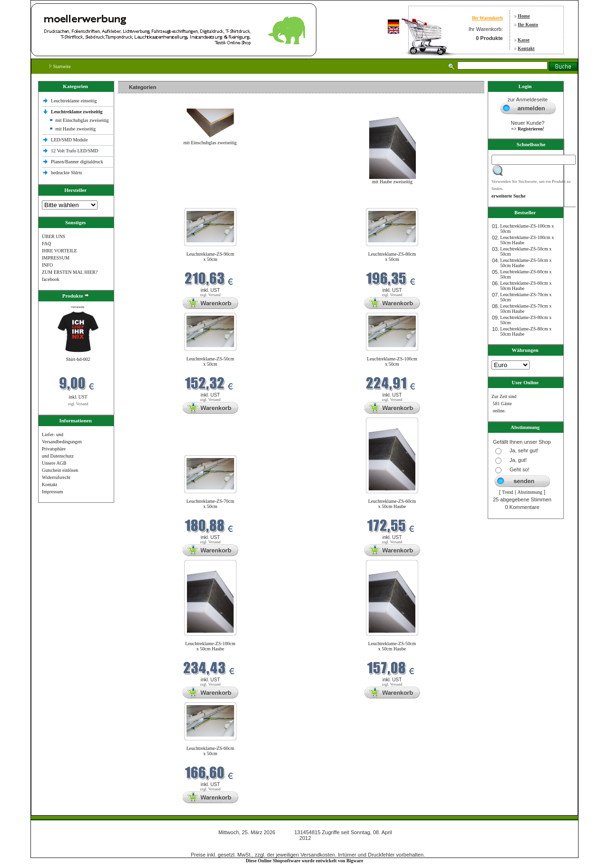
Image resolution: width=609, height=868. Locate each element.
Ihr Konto (528, 25)
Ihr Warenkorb (487, 18)
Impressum (52, 492)
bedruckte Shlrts (66, 173)
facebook (51, 279)
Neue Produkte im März (143, 202)
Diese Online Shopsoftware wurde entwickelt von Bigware (305, 861)
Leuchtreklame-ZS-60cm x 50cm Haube (392, 504)
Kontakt (526, 48)
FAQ (46, 244)
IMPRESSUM (56, 258)
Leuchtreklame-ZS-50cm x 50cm (211, 361)
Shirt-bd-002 (78, 359)
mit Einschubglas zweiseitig (82, 120)
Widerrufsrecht (56, 477)
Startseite (60, 66)
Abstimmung (530, 492)
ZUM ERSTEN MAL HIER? (70, 272)
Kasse (524, 40)
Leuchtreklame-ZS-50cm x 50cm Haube (392, 646)
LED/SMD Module (69, 140)
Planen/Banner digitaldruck (77, 162)
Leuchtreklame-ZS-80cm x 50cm (392, 257)
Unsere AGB (54, 463)
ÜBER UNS (54, 236)
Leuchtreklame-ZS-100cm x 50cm (392, 361)
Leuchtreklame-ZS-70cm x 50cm (211, 504)
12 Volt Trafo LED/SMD (74, 151)
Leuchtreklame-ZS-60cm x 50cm (211, 751)
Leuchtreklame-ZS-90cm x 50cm (211, 257)
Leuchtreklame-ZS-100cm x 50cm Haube (210, 646)
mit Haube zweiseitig (75, 129)
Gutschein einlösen (60, 470)
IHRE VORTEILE (59, 251)
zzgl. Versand (78, 404)
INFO (47, 265)
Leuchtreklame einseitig (74, 101)
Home (524, 16)
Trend (508, 492)
